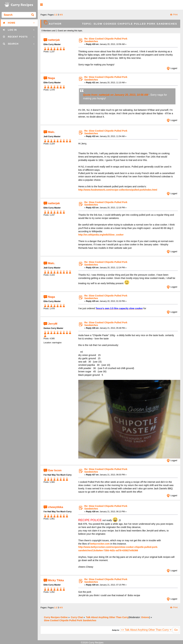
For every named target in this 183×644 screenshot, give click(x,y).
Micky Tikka (56, 580)
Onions (145, 617)
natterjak (54, 40)
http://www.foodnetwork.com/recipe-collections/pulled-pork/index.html (118, 190)
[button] (41, 5)
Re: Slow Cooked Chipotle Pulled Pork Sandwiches (106, 40)
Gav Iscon (55, 470)
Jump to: (116, 630)
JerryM (53, 323)
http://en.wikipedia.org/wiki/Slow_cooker (101, 235)
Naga (51, 78)
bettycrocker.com (100, 544)
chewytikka (56, 507)
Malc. (52, 132)
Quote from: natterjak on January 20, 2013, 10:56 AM (116, 95)
